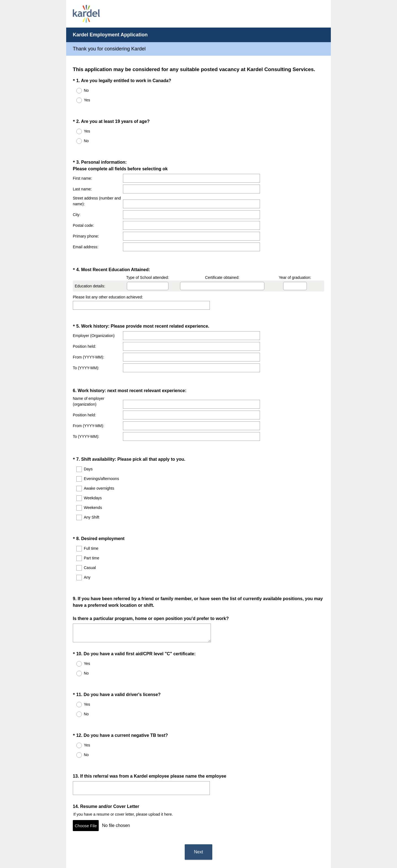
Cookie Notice (206, 847)
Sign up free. (226, 831)
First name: (82, 168)
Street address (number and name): (97, 191)
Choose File (86, 765)
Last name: (82, 179)
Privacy (187, 847)
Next (199, 787)
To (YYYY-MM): (86, 346)
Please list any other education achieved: (108, 280)
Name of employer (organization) (88, 373)
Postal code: (83, 215)
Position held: (84, 325)
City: (77, 205)
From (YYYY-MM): (88, 335)
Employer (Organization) (94, 314)
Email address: (86, 237)
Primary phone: (86, 226)
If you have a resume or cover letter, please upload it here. (123, 754)
